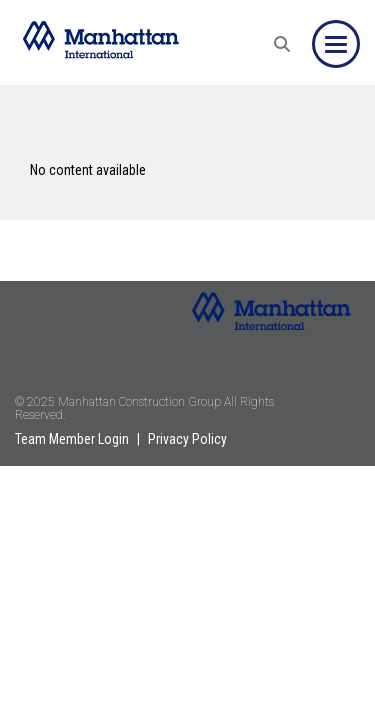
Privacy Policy (187, 439)
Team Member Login (72, 439)
